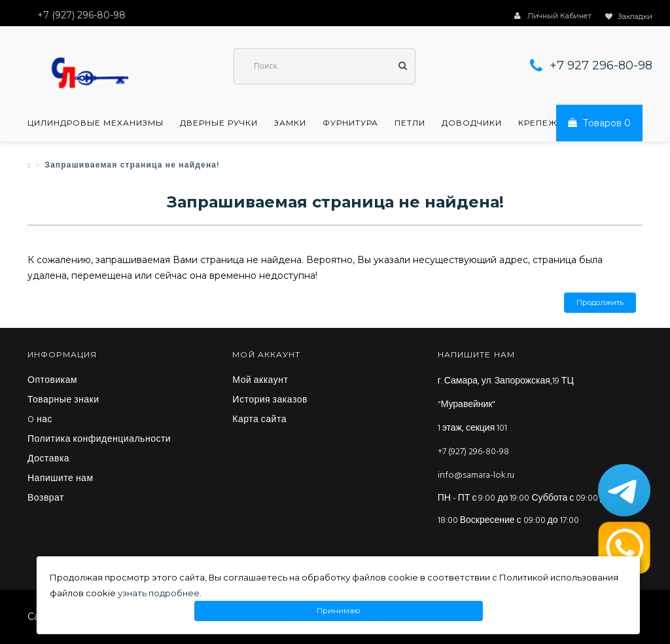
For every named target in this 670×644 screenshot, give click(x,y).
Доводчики (472, 123)
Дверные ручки (219, 123)
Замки (290, 123)
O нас (40, 420)
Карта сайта (259, 420)
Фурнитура (350, 123)
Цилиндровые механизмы (96, 123)
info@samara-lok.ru (476, 475)
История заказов (270, 401)
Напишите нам (61, 479)
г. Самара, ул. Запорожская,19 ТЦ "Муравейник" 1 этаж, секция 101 (506, 405)
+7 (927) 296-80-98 (473, 452)
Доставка (48, 459)
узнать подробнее (159, 593)
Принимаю (339, 611)
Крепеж (538, 123)
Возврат (46, 499)
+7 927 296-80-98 (601, 65)
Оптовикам (52, 381)
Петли (410, 123)
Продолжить (600, 303)
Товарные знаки (63, 401)
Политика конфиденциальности (99, 440)
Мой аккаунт (260, 381)
